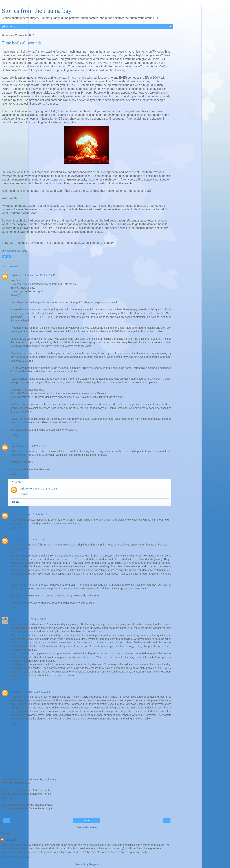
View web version (87, 827)
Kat (13, 619)
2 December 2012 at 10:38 (29, 540)
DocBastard (12, 840)
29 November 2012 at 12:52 (41, 489)
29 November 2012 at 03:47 (39, 275)
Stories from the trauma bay (37, 11)
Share (6, 257)
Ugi (13, 446)
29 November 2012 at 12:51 (32, 446)
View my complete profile (15, 857)
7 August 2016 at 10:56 (37, 692)
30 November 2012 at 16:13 (31, 514)
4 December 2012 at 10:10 (31, 619)
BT (12, 514)
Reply (14, 435)
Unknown (16, 275)
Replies (19, 482)
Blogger (94, 864)
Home (87, 820)
